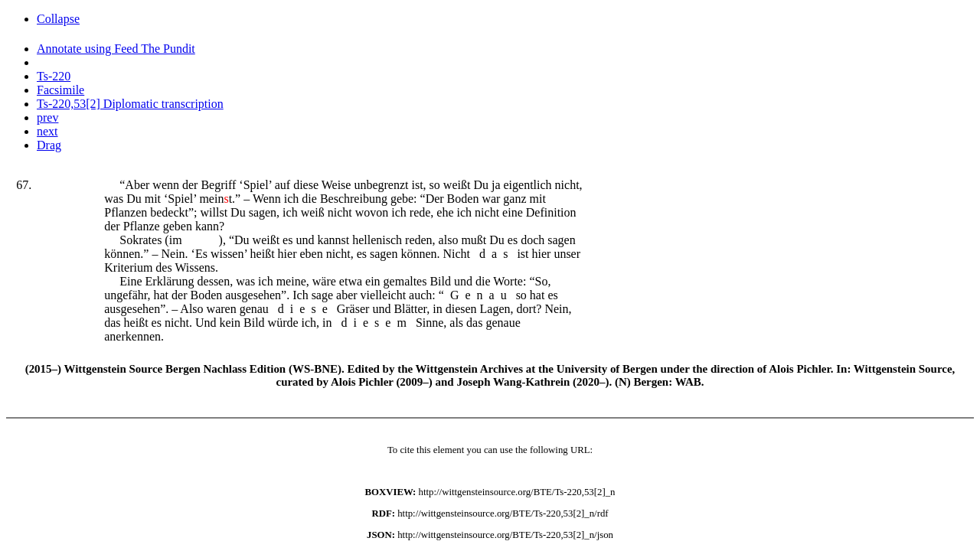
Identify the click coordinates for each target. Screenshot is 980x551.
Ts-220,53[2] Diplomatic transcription (130, 104)
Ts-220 (54, 76)
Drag (49, 145)
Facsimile (60, 90)
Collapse (58, 19)
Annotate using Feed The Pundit (116, 49)
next (47, 131)
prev (47, 117)
